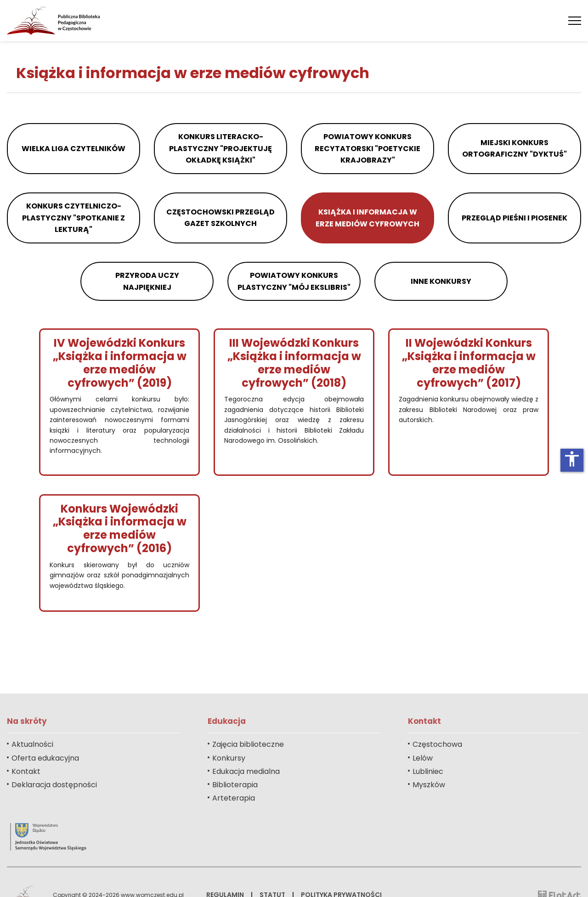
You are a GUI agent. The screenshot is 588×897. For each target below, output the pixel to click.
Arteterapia (234, 798)
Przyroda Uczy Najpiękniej (147, 281)
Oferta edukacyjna (45, 758)
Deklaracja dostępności (54, 785)
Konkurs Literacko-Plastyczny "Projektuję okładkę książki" (220, 148)
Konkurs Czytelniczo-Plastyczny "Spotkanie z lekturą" (73, 218)
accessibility (572, 459)
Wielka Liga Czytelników (73, 149)
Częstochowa (437, 744)
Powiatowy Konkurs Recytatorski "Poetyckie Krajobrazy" (367, 148)
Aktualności (32, 744)
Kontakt (26, 771)
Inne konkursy (441, 281)
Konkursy (229, 758)
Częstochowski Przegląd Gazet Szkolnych (220, 218)
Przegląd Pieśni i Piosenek (514, 218)
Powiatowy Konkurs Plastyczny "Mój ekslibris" (294, 281)
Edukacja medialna (246, 771)
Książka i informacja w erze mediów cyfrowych (367, 218)
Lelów (423, 758)
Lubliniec (428, 771)
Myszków (429, 785)
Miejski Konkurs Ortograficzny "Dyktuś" (514, 149)
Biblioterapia (235, 785)
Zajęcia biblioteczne (248, 744)
